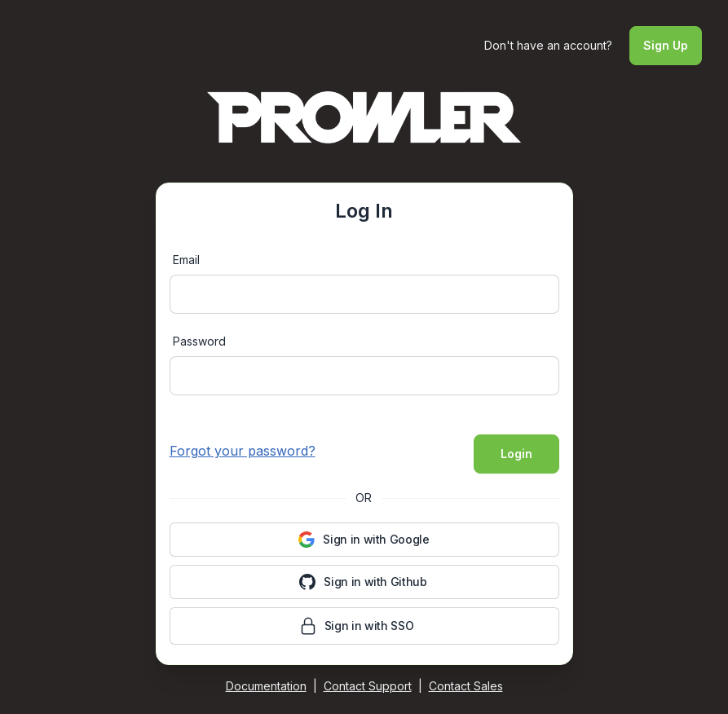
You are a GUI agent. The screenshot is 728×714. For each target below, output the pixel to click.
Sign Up (666, 45)
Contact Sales (466, 686)
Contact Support (368, 686)
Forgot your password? (243, 451)
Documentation (266, 686)
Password (199, 341)
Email (186, 260)
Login (516, 454)
